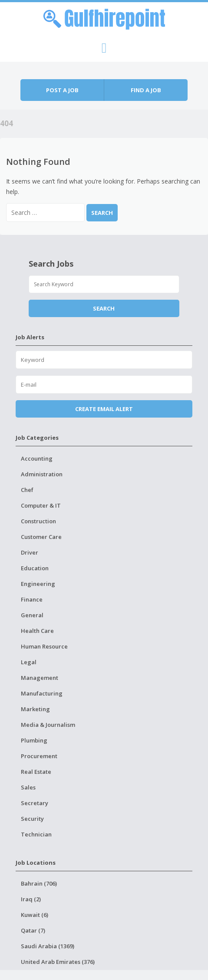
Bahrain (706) (39, 883)
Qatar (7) (33, 930)
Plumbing (34, 740)
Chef (27, 490)
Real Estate (36, 772)
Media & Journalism (48, 725)
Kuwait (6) (35, 915)
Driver (30, 552)
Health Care (37, 631)
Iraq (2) (31, 899)
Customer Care (41, 537)
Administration (42, 474)
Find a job (146, 90)
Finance (32, 599)
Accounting (37, 458)
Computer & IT (41, 505)
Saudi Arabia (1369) (48, 946)
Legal (29, 662)
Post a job (62, 90)
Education (35, 568)
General (32, 615)
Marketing (35, 709)
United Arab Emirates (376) (58, 962)
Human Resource (44, 646)
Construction (38, 521)
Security (32, 819)
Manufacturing (42, 693)
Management (40, 678)
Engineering (38, 584)
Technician (36, 834)
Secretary (35, 803)
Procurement (39, 756)
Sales (28, 787)
